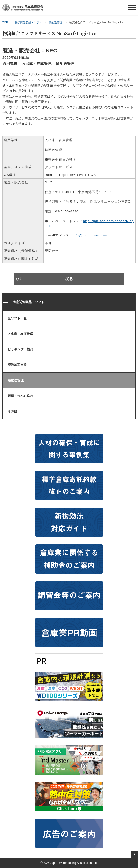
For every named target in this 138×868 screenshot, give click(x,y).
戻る (69, 279)
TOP (5, 22)
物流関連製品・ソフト (28, 22)
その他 (12, 411)
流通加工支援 (17, 365)
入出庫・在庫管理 (20, 334)
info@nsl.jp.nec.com (90, 235)
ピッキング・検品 (20, 349)
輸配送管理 (56, 22)
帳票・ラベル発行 (20, 396)
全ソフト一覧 (17, 318)
